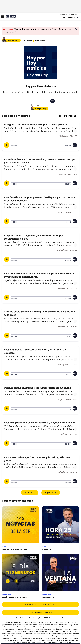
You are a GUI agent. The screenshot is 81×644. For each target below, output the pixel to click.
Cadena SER (11, 16)
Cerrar (76, 29)
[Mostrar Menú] (2, 16)
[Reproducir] (7, 145)
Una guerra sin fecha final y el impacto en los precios (36, 124)
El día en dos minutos (14, 597)
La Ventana (49, 597)
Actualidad (40, 41)
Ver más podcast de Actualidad (41, 604)
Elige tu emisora (68, 18)
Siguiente (49, 493)
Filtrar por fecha (68, 116)
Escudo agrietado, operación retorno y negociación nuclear (40, 423)
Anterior (31, 493)
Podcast (28, 41)
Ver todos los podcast (41, 612)
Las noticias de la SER (14, 550)
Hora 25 (47, 550)
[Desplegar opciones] (75, 145)
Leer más (75, 131)
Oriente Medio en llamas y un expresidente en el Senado (38, 388)
